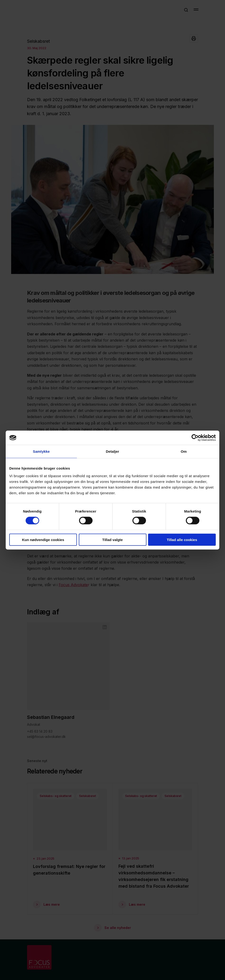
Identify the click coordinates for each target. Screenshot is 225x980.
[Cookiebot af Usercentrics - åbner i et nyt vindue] (195, 438)
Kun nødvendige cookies (43, 539)
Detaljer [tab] (112, 451)
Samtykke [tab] (41, 451)
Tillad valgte (112, 539)
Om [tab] (184, 451)
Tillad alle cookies (182, 539)
